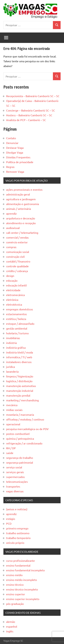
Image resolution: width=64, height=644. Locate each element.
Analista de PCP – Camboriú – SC (26, 120)
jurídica (10, 367)
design (10, 276)
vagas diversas (15, 491)
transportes (13, 486)
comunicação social (18, 252)
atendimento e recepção (21, 223)
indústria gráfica (16, 347)
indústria (11, 343)
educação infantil (16, 285)
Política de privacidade (20, 162)
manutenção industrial (20, 391)
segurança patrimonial (20, 462)
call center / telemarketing (22, 233)
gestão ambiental (17, 328)
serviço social (14, 467)
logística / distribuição (19, 381)
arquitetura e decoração (21, 218)
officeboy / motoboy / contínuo (25, 419)
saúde (10, 453)
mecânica (12, 405)
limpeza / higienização (20, 376)
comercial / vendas (17, 237)
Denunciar (12, 143)
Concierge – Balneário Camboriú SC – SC (31, 110)
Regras (10, 167)
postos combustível (18, 434)
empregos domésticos (20, 309)
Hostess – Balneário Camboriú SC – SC (29, 115)
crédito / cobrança (17, 271)
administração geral (18, 194)
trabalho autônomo (18, 533)
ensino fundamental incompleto (25, 570)
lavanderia (12, 371)
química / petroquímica (20, 438)
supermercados (15, 477)
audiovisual (13, 228)
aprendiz (11, 213)
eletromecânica (15, 295)
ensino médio (14, 575)
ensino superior (16, 594)
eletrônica (12, 300)
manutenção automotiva (21, 386)
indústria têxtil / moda (20, 352)
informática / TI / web (19, 357)
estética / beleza (16, 319)
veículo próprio (15, 543)
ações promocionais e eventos (24, 189)
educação (12, 280)
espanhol (12, 626)
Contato (11, 138)
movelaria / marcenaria (20, 415)
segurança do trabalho (20, 458)
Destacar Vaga (15, 148)
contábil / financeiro (18, 261)
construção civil (15, 257)
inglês (10, 631)
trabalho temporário (18, 538)
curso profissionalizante (20, 561)
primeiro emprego (17, 528)
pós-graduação (15, 604)
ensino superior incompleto (23, 599)
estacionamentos (16, 314)
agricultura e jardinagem (21, 199)
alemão (11, 622)
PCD (9, 523)
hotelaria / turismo (17, 333)
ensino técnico (15, 584)
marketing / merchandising (22, 400)
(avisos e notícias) (17, 509)
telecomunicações (17, 482)
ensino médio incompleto (22, 580)
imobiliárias (13, 338)
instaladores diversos (19, 362)
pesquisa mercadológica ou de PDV (27, 429)
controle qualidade (17, 266)
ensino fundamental (18, 565)
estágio (11, 519)
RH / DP (11, 448)
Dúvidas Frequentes (18, 157)
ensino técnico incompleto (22, 589)
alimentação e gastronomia (23, 204)
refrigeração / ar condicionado (24, 443)
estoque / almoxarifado (20, 324)
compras (11, 247)
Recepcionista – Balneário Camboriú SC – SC (33, 96)
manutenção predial (18, 395)
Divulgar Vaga (15, 152)
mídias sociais (14, 410)
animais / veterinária (19, 209)
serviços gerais (15, 472)
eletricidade (13, 290)
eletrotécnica (14, 304)
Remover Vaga (15, 172)
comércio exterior (17, 242)
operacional (13, 424)
